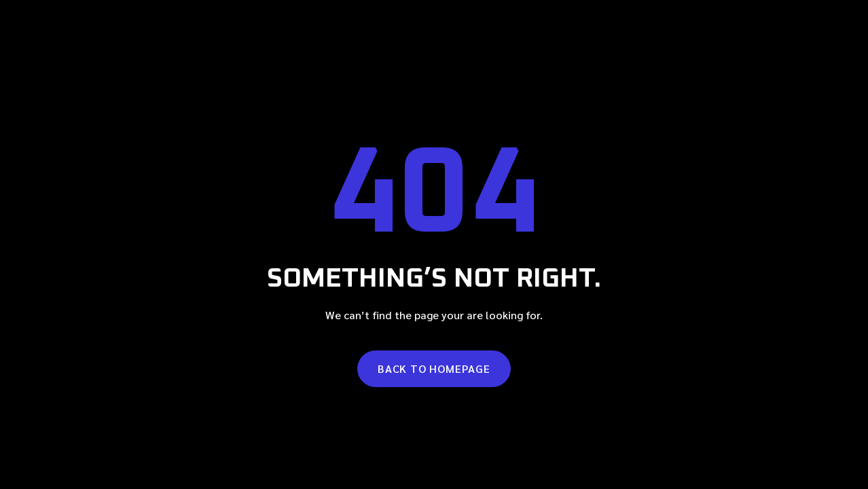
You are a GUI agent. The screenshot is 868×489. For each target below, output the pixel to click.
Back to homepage (434, 368)
